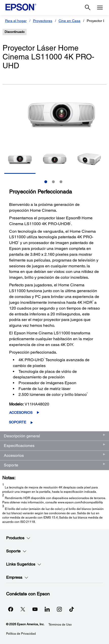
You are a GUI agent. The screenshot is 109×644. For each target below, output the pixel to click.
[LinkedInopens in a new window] (47, 609)
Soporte (17, 422)
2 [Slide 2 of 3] (53, 182)
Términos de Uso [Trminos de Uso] (60, 625)
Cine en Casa (69, 21)
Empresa (17, 577)
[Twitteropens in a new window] (23, 609)
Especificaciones (19, 446)
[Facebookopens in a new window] (11, 609)
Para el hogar (16, 21)
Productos (18, 538)
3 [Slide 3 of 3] (61, 182)
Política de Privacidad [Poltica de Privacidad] (21, 634)
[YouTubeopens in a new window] (35, 609)
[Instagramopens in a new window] (59, 609)
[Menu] (100, 8)
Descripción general (22, 436)
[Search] (88, 8)
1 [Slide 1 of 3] (46, 182)
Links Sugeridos (24, 564)
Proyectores (43, 21)
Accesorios (21, 413)
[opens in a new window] (71, 609)
